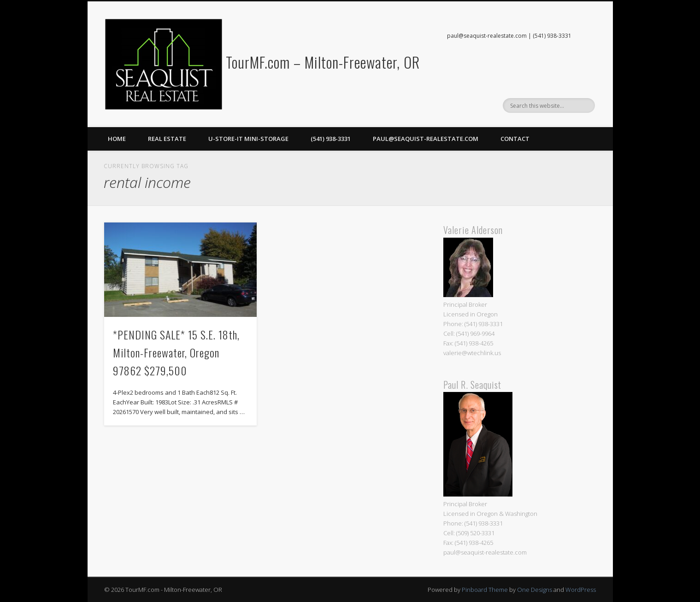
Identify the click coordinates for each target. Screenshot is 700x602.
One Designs (535, 590)
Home (117, 139)
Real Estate (167, 139)
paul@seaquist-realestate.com (426, 139)
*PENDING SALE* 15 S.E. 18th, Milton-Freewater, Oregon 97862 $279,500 (176, 352)
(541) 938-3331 (331, 139)
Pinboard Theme (485, 590)
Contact (515, 139)
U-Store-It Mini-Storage (248, 139)
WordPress (581, 590)
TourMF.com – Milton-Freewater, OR (323, 62)
